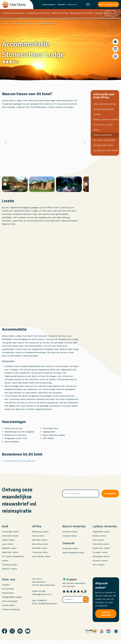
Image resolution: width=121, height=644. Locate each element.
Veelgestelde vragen (12, 597)
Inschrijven (110, 493)
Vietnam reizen (9, 569)
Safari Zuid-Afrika (60, 14)
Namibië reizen (40, 548)
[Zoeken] (85, 599)
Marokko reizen (40, 540)
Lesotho (97, 114)
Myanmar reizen (10, 552)
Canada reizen (70, 536)
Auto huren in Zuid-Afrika (103, 127)
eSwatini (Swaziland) (104, 109)
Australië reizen (70, 548)
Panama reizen (100, 561)
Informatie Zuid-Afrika (105, 104)
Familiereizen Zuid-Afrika (38, 14)
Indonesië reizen (10, 536)
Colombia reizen (101, 544)
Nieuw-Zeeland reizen (73, 553)
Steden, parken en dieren (106, 119)
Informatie (110, 14)
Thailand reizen (10, 565)
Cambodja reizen (10, 532)
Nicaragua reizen (101, 556)
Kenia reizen (38, 536)
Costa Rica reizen (101, 548)
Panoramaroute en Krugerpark (20, 461)
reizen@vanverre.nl (42, 594)
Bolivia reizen (99, 536)
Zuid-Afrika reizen (41, 556)
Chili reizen (98, 540)
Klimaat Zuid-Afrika (103, 145)
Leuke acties (8, 605)
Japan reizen (8, 540)
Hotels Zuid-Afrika (102, 135)
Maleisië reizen (9, 548)
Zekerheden (8, 593)
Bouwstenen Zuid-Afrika (81, 14)
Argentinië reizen (101, 532)
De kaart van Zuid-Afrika (106, 150)
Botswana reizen (40, 532)
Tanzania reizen (40, 552)
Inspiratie (99, 14)
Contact (6, 585)
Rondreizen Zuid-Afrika (14, 14)
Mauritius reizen (40, 544)
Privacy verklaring (11, 609)
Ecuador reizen (100, 552)
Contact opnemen (106, 614)
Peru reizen (98, 565)
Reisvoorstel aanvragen (108, 4)
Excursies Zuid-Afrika (104, 140)
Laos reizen (8, 544)
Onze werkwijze (10, 601)
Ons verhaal (8, 589)
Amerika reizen (70, 532)
